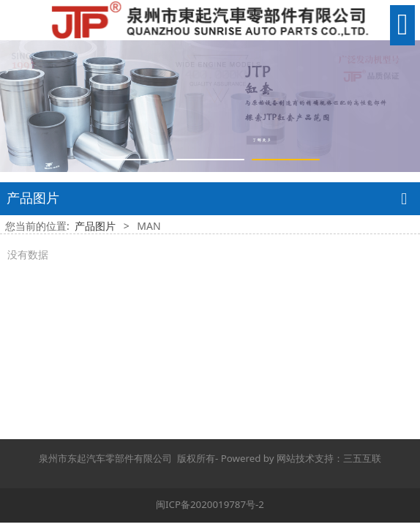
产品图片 (95, 226)
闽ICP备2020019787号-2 (210, 504)
